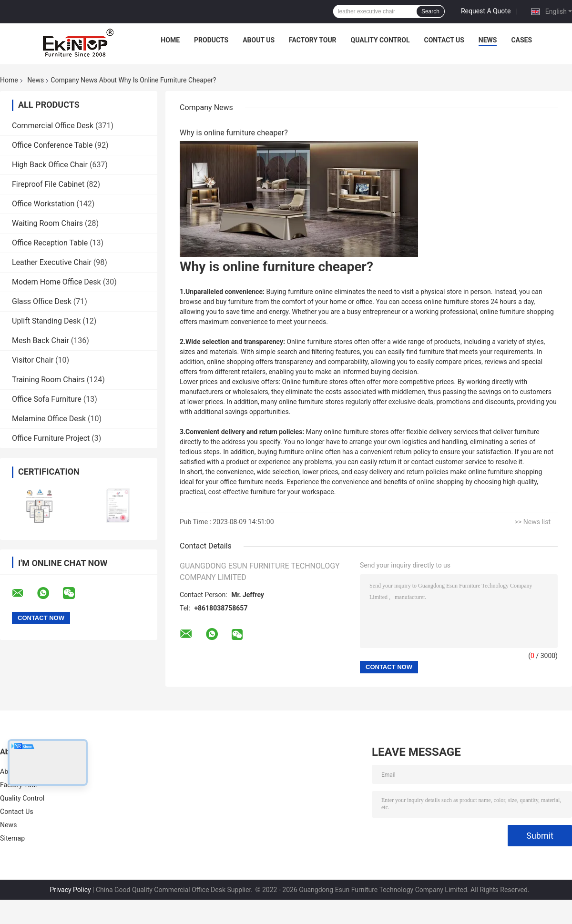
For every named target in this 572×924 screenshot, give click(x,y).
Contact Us (444, 40)
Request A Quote (486, 11)
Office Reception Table (50, 243)
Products (211, 40)
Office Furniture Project (51, 438)
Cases (521, 40)
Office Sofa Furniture (47, 399)
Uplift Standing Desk (46, 321)
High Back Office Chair (50, 165)
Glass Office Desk (42, 301)
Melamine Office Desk (49, 419)
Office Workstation (43, 204)
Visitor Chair (33, 360)
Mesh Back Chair (41, 340)
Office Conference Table (52, 145)
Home (170, 40)
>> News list (533, 522)
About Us (259, 40)
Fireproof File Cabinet (48, 184)
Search (430, 11)
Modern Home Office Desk (56, 282)
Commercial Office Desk (53, 126)
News (488, 40)
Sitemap (12, 838)
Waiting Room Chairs (47, 223)
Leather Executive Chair (52, 262)
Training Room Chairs (48, 380)
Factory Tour (313, 40)
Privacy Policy (70, 890)
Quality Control (380, 40)
